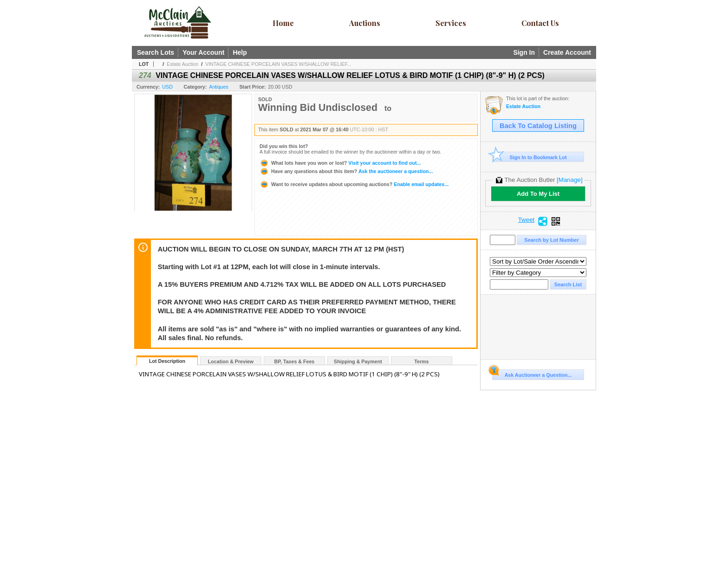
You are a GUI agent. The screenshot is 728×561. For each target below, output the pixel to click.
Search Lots (156, 52)
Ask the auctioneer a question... (346, 171)
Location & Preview (231, 361)
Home (283, 23)
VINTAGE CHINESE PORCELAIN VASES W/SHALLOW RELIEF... (278, 64)
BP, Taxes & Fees (295, 361)
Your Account (203, 52)
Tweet (526, 220)
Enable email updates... (354, 184)
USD (167, 87)
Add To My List (538, 194)
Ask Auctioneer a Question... (532, 374)
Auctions (365, 23)
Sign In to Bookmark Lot (530, 157)
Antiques (218, 87)
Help (240, 52)
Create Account (567, 52)
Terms (421, 361)
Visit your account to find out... (340, 163)
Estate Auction (182, 64)
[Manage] (569, 180)
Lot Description (167, 361)
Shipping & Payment (358, 361)
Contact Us (540, 23)
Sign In (524, 52)
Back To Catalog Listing (538, 126)
